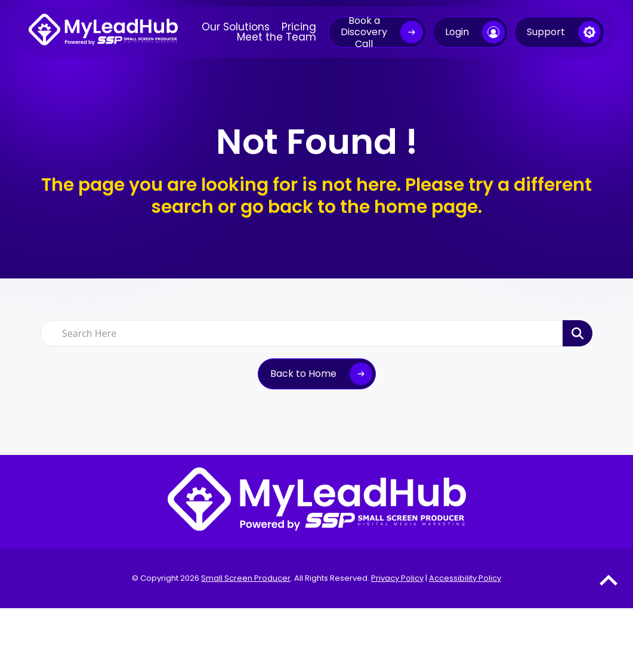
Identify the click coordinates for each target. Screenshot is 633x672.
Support (546, 32)
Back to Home (303, 374)
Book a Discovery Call (364, 32)
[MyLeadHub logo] (103, 32)
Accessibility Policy (465, 578)
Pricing (299, 27)
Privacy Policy (397, 578)
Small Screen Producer (246, 578)
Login (457, 32)
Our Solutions (236, 27)
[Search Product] (578, 333)
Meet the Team (277, 37)
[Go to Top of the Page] (609, 580)
